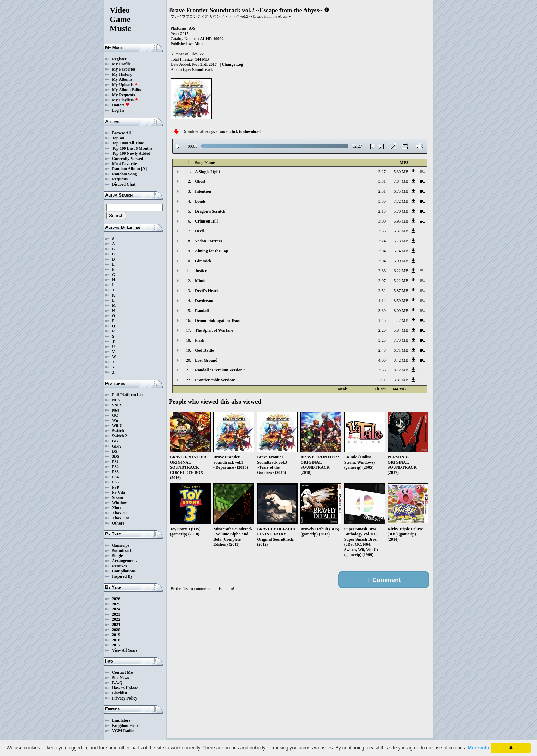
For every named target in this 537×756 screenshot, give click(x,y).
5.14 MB (401, 251)
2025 (116, 604)
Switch (118, 431)
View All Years (125, 650)
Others (118, 523)
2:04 (382, 251)
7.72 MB (401, 201)
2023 (116, 614)
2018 (116, 640)
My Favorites (124, 69)
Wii (115, 420)
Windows (120, 503)
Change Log (232, 64)
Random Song (124, 174)
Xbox (117, 508)
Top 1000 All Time (128, 143)
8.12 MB (401, 370)
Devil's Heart (207, 291)
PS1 (115, 462)
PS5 (115, 482)
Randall (202, 311)
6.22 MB (401, 271)
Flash (200, 340)
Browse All (121, 133)
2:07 (382, 281)
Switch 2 (120, 436)
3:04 (382, 261)
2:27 (382, 172)
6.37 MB (401, 231)
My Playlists (125, 100)
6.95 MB (401, 221)
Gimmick (203, 261)
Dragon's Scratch (210, 211)
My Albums (122, 79)
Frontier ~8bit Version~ (215, 380)
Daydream (204, 301)
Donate (121, 105)
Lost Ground (206, 360)
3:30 (382, 201)
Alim (198, 44)
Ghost (200, 181)
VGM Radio (123, 731)
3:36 (382, 370)
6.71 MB (401, 350)
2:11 (382, 380)
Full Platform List (128, 395)
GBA (116, 446)
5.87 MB (401, 291)
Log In (118, 110)
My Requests (123, 95)
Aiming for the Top (211, 251)
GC (115, 415)
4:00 (382, 360)
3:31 (382, 181)
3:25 (382, 340)
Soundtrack (202, 70)
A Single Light (207, 172)
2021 (116, 625)
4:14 (382, 301)
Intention (203, 191)
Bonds (200, 201)
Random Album (126, 169)
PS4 (115, 477)
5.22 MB (401, 281)
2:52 (382, 291)
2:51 (382, 191)
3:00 (382, 221)
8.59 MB (401, 301)
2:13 (382, 211)
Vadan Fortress (208, 241)
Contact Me (122, 672)
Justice (201, 271)
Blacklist (120, 693)
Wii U (117, 426)
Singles (118, 556)
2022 (116, 619)
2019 (116, 635)
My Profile (121, 64)
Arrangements (125, 561)
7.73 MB (401, 340)
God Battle (204, 350)
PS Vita (118, 492)
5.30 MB (401, 172)
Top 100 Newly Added (131, 153)
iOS (192, 28)
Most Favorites (125, 164)
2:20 (382, 330)
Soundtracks (123, 551)
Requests (120, 179)
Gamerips (121, 545)
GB (115, 441)
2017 (116, 645)
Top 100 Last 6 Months (132, 148)
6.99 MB (401, 261)
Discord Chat (124, 184)
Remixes (119, 566)
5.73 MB (401, 241)
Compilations (124, 571)
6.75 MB (401, 191)
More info (479, 748)
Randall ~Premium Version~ (220, 370)
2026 (116, 599)
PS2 (115, 467)
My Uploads (125, 85)
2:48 (382, 350)
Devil (199, 231)
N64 (116, 410)
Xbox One (121, 518)
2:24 (382, 241)
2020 (116, 630)
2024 (116, 609)
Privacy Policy (125, 698)
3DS (116, 456)
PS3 (115, 472)
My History (122, 74)
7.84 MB (401, 181)
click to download (245, 131)
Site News (121, 678)
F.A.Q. (118, 683)
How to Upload (125, 688)
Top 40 (118, 138)
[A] (144, 169)
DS (115, 451)
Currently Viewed (128, 159)
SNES (117, 405)
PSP (116, 487)
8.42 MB (401, 360)
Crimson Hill (206, 221)
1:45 (382, 320)
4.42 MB (401, 320)
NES (116, 400)
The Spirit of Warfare (214, 330)
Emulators (121, 720)
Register (119, 59)
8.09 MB (401, 311)
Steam (117, 497)
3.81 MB (401, 380)
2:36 (382, 231)
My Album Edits (127, 90)
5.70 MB (401, 211)
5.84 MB (401, 330)
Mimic (201, 281)
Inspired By (122, 576)
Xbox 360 (120, 513)
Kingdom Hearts (127, 726)
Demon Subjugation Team (218, 320)
